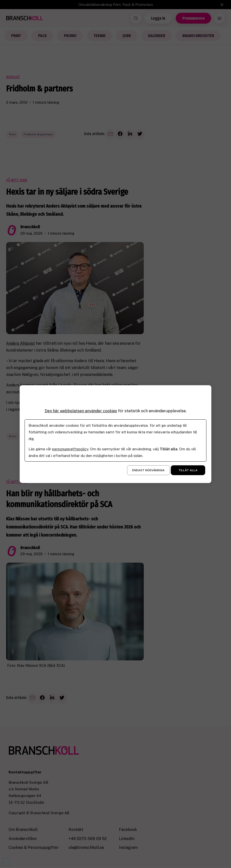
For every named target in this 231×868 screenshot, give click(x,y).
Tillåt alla (188, 470)
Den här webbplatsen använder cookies (81, 411)
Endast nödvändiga (148, 470)
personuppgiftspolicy (70, 449)
